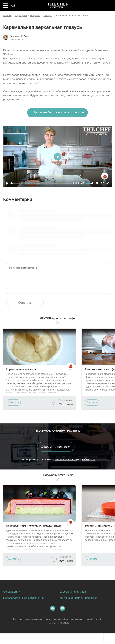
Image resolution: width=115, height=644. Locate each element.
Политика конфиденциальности (80, 608)
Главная (7, 16)
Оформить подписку (57, 453)
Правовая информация (74, 602)
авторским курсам (66, 466)
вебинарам (89, 466)
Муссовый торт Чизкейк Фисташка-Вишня (34, 534)
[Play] (7, 184)
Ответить (27, 308)
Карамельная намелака (22, 375)
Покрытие (35, 16)
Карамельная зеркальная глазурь (72, 16)
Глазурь (48, 16)
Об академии (13, 602)
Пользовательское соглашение (26, 608)
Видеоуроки (21, 16)
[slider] (41, 184)
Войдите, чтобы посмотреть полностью (58, 113)
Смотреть (14, 409)
